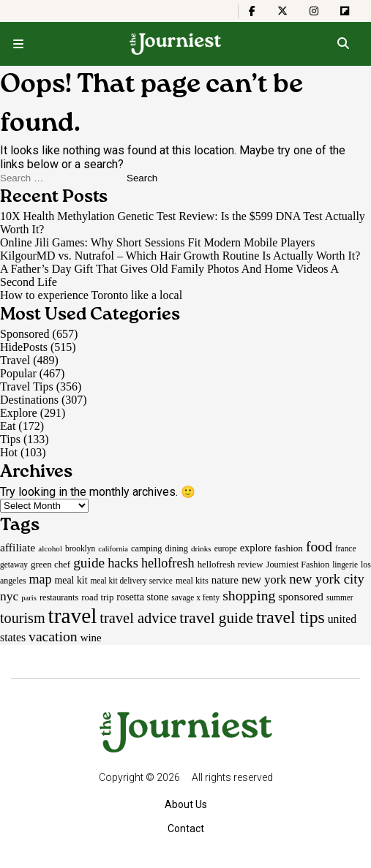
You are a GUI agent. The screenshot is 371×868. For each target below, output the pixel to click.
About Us (186, 804)
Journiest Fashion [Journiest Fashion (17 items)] (298, 565)
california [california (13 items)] (113, 549)
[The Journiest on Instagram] (314, 11)
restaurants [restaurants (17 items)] (59, 597)
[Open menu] (18, 44)
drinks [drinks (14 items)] (201, 548)
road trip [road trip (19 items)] (97, 597)
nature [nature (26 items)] (225, 580)
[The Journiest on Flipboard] (345, 11)
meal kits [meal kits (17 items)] (192, 581)
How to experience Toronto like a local (91, 295)
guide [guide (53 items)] (89, 563)
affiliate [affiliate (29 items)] (18, 547)
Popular (18, 373)
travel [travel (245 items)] (73, 616)
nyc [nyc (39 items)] (9, 596)
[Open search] (343, 44)
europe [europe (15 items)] (226, 548)
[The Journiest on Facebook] (252, 11)
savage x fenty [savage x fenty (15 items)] (195, 597)
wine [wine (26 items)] (91, 638)
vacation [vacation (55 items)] (53, 636)
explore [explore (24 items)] (256, 548)
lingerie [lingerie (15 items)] (345, 565)
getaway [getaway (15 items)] (14, 565)
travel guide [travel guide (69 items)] (216, 618)
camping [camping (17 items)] (146, 548)
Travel (15, 360)
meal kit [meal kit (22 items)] (71, 580)
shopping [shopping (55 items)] (249, 595)
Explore (19, 413)
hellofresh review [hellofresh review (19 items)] (231, 564)
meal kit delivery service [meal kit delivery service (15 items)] (132, 581)
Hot (9, 452)
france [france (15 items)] (346, 548)
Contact (186, 829)
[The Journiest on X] (282, 11)
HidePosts (24, 347)
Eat (8, 426)
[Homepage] (176, 44)
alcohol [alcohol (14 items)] (50, 548)
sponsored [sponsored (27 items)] (301, 596)
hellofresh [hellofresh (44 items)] (168, 563)
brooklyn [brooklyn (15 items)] (80, 548)
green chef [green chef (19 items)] (50, 564)
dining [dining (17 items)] (176, 548)
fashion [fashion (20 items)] (289, 548)
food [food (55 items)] (319, 546)
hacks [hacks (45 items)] (123, 563)
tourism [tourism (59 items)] (23, 618)
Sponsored (25, 334)
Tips (10, 439)
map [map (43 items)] (41, 579)
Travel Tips (27, 386)
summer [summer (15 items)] (340, 597)
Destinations (29, 400)
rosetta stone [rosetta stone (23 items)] (142, 597)
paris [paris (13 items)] (29, 598)
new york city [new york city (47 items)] (326, 579)
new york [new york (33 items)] (264, 580)
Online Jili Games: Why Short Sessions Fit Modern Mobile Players (159, 242)
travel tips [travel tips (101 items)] (291, 617)
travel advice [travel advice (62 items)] (138, 618)
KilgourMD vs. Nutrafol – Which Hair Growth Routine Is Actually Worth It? (180, 256)
